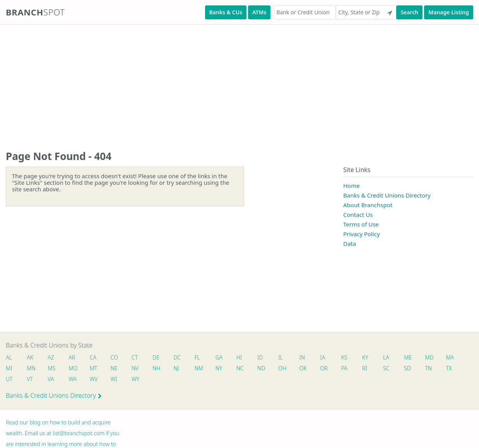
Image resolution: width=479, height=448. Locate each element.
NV (135, 368)
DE (156, 357)
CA (93, 357)
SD (407, 368)
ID (260, 357)
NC (240, 368)
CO (114, 357)
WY (135, 379)
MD (429, 357)
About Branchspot (368, 205)
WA (73, 379)
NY (219, 368)
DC (177, 357)
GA (219, 357)
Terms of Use (361, 224)
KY (365, 357)
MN (31, 368)
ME (408, 357)
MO (73, 368)
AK (30, 357)
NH (156, 368)
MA (450, 357)
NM (198, 368)
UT (9, 379)
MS (51, 368)
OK (303, 368)
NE (114, 368)
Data (350, 244)
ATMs (259, 12)
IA (323, 357)
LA (386, 357)
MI (9, 368)
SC (386, 368)
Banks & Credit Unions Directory (387, 195)
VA (51, 379)
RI (365, 368)
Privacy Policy (362, 234)
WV (94, 379)
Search (409, 12)
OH (282, 368)
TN (428, 368)
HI (239, 357)
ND (261, 368)
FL (197, 357)
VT (30, 379)
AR (72, 357)
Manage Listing (449, 12)
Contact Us (358, 215)
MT (94, 368)
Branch (35, 12)
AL (9, 357)
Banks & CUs (226, 12)
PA (344, 368)
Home (352, 186)
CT (135, 357)
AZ (51, 357)
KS (344, 357)
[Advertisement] (232, 80)
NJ (176, 368)
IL (281, 357)
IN (302, 357)
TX (449, 368)
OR (324, 368)
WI (114, 379)
